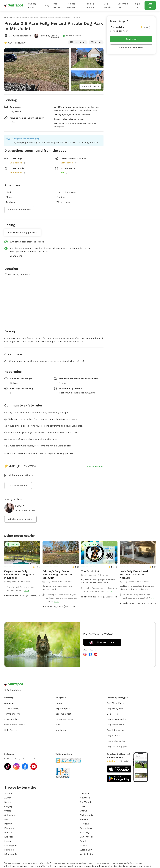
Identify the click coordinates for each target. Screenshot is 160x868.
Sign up (150, 5)
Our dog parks (32, 5)
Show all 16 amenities (19, 209)
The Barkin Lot (90, 571)
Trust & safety (12, 708)
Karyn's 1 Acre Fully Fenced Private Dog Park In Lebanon (19, 574)
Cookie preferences (14, 725)
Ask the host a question (20, 519)
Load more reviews (18, 485)
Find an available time (131, 48)
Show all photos (90, 86)
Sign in (137, 5)
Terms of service (13, 714)
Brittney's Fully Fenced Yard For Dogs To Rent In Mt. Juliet (58, 574)
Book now (131, 39)
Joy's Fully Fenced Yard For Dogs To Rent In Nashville (134, 574)
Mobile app (61, 730)
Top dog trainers (90, 5)
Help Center (11, 730)
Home (59, 703)
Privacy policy (11, 719)
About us (9, 703)
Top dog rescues (71, 5)
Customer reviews (65, 719)
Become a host (123, 5)
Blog (47, 5)
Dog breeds (108, 5)
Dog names (57, 5)
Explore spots (63, 708)
